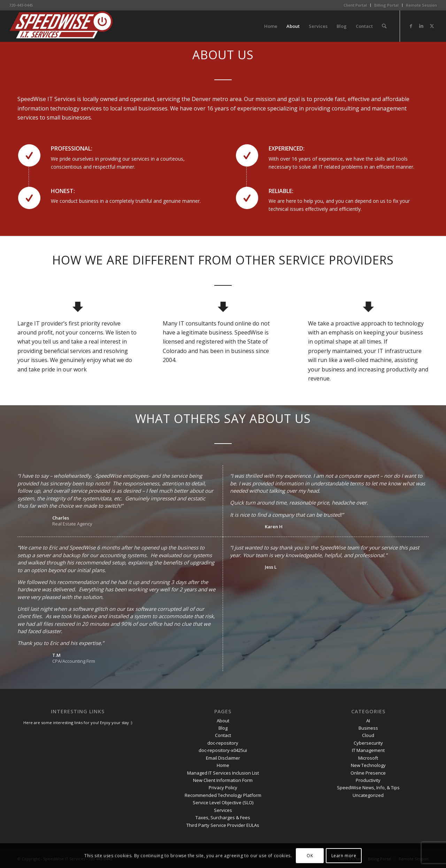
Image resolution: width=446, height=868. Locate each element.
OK (310, 856)
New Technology (368, 765)
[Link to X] (432, 26)
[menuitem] (355, 5)
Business (368, 728)
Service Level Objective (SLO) (223, 802)
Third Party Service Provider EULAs (223, 825)
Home (223, 765)
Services (223, 810)
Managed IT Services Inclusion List (223, 773)
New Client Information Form (223, 780)
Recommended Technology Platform (223, 795)
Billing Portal (386, 5)
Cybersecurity (368, 743)
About (223, 721)
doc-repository (223, 743)
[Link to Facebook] (411, 26)
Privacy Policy (223, 788)
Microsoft (368, 758)
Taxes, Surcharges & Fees (223, 817)
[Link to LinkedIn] (421, 26)
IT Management (368, 750)
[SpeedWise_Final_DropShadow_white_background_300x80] (61, 26)
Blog (223, 728)
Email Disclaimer (223, 758)
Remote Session (421, 5)
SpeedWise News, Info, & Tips (368, 788)
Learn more (344, 856)
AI (368, 721)
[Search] (384, 26)
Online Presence (368, 773)
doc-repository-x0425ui (223, 750)
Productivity (368, 780)
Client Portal (355, 5)
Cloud (368, 735)
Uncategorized (368, 795)
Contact (223, 735)
